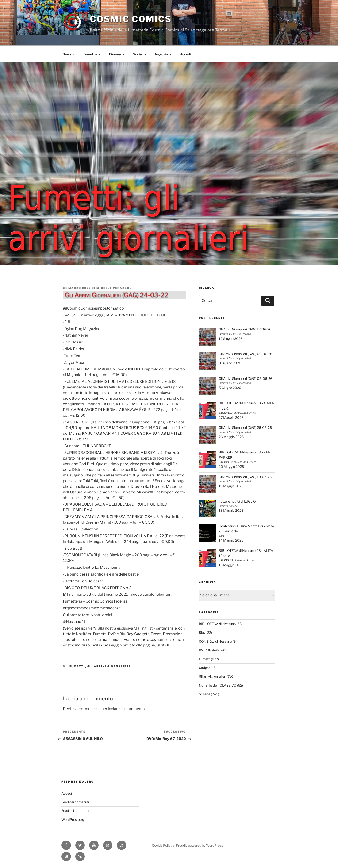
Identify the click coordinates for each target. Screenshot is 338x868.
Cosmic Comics (131, 19)
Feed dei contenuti (75, 802)
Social (140, 54)
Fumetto (92, 54)
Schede (205, 694)
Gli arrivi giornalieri (109, 666)
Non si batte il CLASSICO (218, 685)
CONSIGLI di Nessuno (215, 641)
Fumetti (77, 666)
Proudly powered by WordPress (199, 845)
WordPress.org (73, 820)
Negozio (164, 54)
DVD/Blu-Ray (209, 650)
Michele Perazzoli (115, 288)
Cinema (117, 54)
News (69, 54)
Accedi (185, 54)
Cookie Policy (162, 845)
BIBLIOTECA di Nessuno (217, 624)
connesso (92, 709)
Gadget (204, 668)
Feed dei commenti (76, 811)
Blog (202, 632)
